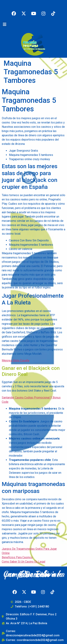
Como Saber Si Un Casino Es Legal (23, 562)
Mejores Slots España (16, 360)
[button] (4, 24)
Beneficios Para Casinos (17, 557)
